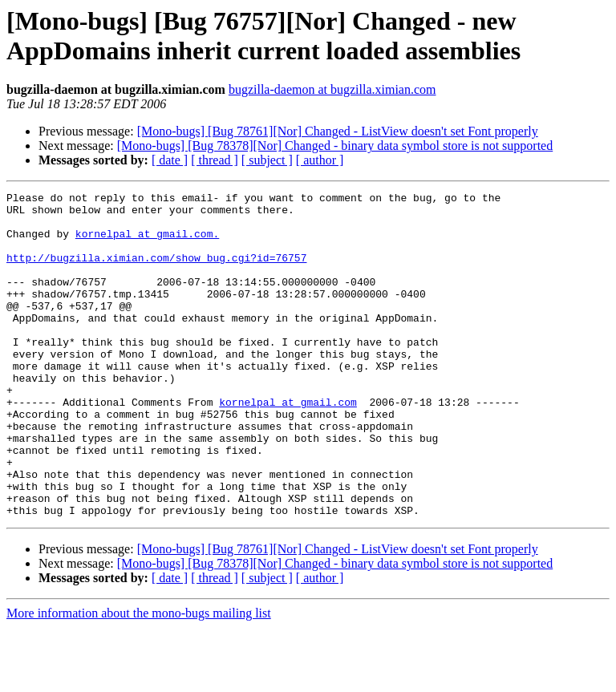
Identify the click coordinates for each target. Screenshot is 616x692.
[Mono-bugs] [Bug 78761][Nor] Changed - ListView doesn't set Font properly (338, 131)
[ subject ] (267, 160)
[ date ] (170, 160)
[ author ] (320, 160)
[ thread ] (215, 160)
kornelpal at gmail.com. (147, 243)
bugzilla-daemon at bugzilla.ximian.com (332, 89)
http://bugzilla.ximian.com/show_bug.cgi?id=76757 (156, 272)
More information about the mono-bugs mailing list (139, 678)
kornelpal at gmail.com (288, 445)
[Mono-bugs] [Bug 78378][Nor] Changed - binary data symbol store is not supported (335, 146)
